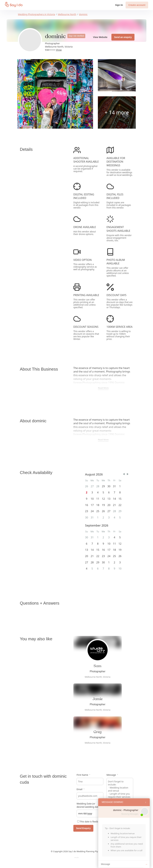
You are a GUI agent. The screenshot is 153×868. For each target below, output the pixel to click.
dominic (83, 14)
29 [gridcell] (103, 486)
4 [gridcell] (114, 537)
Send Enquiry (83, 828)
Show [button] (59, 50)
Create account (137, 5)
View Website (100, 37)
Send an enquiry (123, 37)
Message (112, 775)
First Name (83, 775)
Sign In (119, 5)
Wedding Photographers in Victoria (36, 14)
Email (81, 789)
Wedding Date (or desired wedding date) (88, 805)
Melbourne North (67, 14)
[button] (124, 474)
